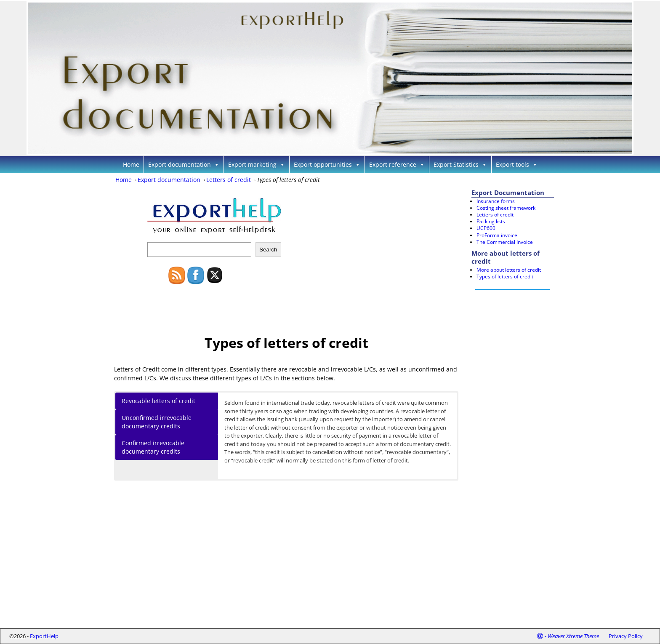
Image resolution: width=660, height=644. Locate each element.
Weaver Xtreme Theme (573, 636)
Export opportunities (327, 164)
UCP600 (486, 228)
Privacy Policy (626, 636)
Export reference (397, 164)
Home (131, 164)
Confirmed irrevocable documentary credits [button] (153, 447)
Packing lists (491, 221)
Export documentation (184, 164)
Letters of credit (229, 180)
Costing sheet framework (506, 208)
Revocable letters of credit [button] (158, 401)
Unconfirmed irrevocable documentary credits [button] (157, 422)
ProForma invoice (497, 235)
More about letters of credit (509, 270)
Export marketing (257, 164)
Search (268, 250)
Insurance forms (496, 201)
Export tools (517, 164)
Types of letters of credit (505, 277)
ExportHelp (44, 636)
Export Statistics (460, 164)
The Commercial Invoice (505, 242)
